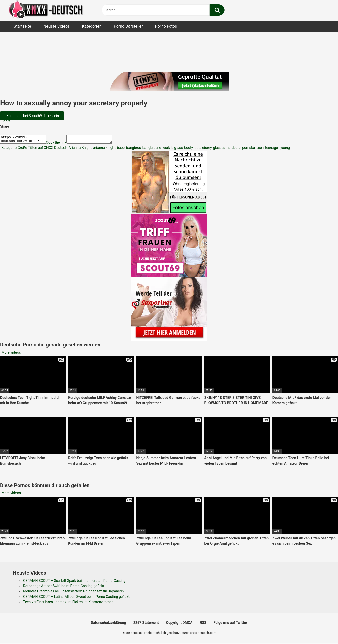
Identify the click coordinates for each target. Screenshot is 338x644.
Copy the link (61, 144)
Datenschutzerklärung (109, 624)
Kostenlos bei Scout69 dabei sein (32, 116)
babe (120, 149)
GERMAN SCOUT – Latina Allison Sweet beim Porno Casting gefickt (76, 598)
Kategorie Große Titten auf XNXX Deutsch (34, 149)
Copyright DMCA (179, 624)
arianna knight (104, 149)
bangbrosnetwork (156, 149)
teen (260, 149)
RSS (203, 624)
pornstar (248, 149)
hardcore (233, 149)
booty (188, 149)
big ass (177, 149)
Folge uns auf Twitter (230, 624)
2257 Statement (146, 624)
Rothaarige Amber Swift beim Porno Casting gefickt (64, 587)
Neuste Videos (57, 26)
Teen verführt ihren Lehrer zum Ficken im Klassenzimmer (68, 603)
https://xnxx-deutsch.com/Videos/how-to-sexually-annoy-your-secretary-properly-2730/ (26, 140)
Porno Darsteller (128, 26)
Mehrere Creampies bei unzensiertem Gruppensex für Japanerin (73, 593)
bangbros (133, 149)
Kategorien (92, 26)
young (285, 149)
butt (197, 149)
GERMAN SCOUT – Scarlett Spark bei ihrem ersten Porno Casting (74, 582)
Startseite (22, 26)
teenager (271, 149)
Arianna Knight (80, 149)
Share (5, 121)
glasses (219, 149)
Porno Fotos (166, 26)
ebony (206, 149)
